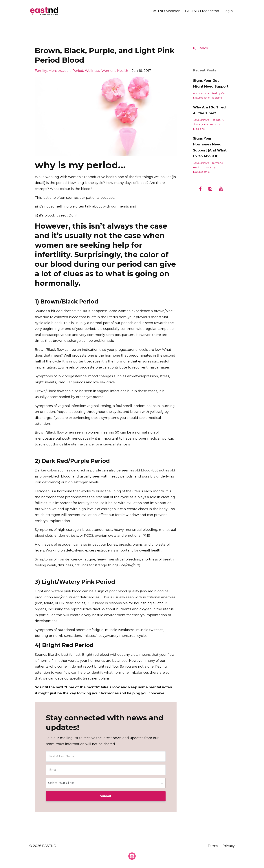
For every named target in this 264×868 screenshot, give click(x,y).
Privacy (229, 846)
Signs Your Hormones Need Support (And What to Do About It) (210, 147)
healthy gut (218, 93)
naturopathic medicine (208, 98)
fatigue (216, 120)
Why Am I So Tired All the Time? (209, 110)
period (78, 71)
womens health (115, 71)
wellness (92, 71)
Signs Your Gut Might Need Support (211, 84)
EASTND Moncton (166, 11)
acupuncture (201, 93)
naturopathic (201, 172)
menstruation (60, 71)
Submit (106, 796)
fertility (41, 71)
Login (228, 11)
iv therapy (209, 167)
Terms (213, 846)
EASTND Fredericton (202, 11)
